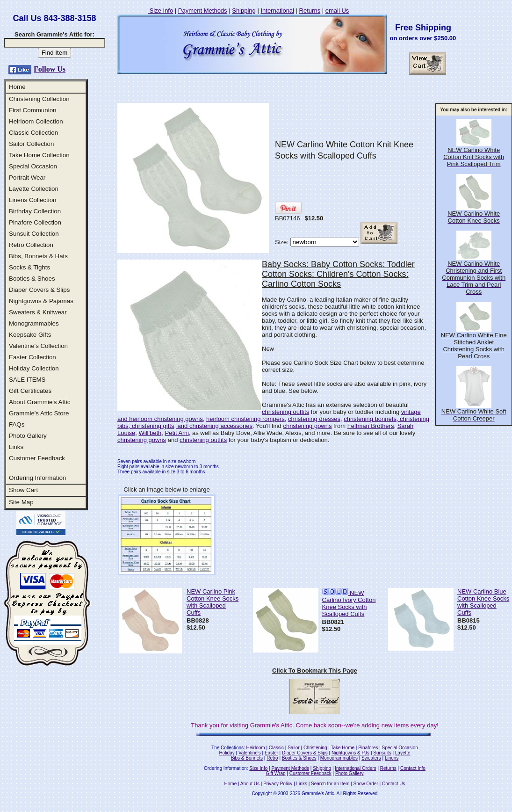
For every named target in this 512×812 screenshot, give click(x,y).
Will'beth (150, 433)
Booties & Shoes (32, 279)
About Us (250, 784)
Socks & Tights (29, 267)
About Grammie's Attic (40, 402)
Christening (315, 748)
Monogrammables (34, 323)
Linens (392, 758)
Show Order (365, 784)
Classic (276, 748)
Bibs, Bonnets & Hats (38, 256)
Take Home (343, 748)
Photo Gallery (28, 436)
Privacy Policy (278, 784)
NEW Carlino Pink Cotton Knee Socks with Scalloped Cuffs (213, 602)
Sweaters (371, 758)
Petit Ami (177, 433)
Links (16, 447)
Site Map (21, 502)
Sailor (294, 748)
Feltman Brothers (371, 426)
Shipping (244, 11)
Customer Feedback (37, 458)
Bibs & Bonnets (247, 758)
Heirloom (256, 748)
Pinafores (368, 748)
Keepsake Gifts (30, 335)
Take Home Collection (39, 155)
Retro (272, 758)
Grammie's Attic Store (39, 413)
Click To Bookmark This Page (315, 671)
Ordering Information (37, 478)
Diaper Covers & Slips (39, 290)
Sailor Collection (31, 144)
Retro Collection (31, 245)
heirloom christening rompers (245, 419)
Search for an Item (330, 784)
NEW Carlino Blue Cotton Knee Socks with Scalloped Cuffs (483, 602)
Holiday (227, 753)
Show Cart (23, 490)
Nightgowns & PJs (350, 753)
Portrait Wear (27, 178)
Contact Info (413, 768)
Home (17, 87)
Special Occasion (33, 166)
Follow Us (50, 69)
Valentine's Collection (38, 346)
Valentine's (250, 753)
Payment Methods (203, 11)
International (277, 11)
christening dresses (314, 419)
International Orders (355, 768)
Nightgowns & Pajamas (41, 301)
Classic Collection (33, 133)
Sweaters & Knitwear (38, 312)
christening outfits (285, 412)
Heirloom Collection (36, 121)
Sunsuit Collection (34, 234)
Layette (403, 753)
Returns (310, 11)
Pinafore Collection (35, 222)
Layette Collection (34, 189)
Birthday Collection (35, 211)
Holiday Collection (34, 368)
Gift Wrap (276, 773)
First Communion (32, 110)
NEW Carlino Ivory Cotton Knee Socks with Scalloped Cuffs (349, 603)
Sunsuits (382, 753)
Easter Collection (32, 357)
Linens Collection (33, 200)
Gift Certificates (30, 391)
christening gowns (307, 426)
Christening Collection (39, 99)
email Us (337, 11)
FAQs (17, 424)
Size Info (160, 11)
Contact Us (393, 784)
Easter (271, 753)
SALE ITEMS (27, 380)
